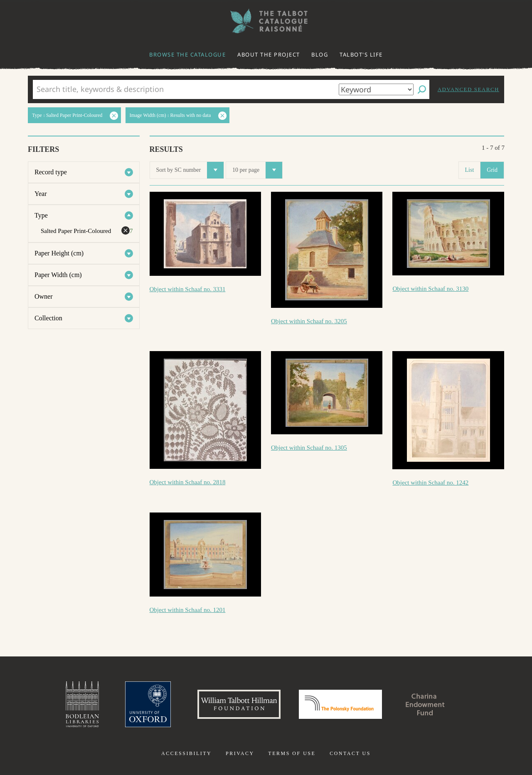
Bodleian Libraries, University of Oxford (82, 704)
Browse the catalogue (187, 54)
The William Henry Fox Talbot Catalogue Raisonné (266, 21)
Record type (51, 172)
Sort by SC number (190, 170)
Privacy (240, 753)
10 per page (257, 170)
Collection (48, 318)
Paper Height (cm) (59, 253)
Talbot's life (361, 54)
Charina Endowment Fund (425, 704)
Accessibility (186, 753)
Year (41, 194)
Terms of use (292, 753)
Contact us (350, 753)
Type (41, 215)
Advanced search (468, 89)
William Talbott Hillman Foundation (239, 704)
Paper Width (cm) (58, 275)
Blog (320, 54)
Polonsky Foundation (340, 704)
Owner (44, 296)
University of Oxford (148, 704)
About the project (269, 54)
